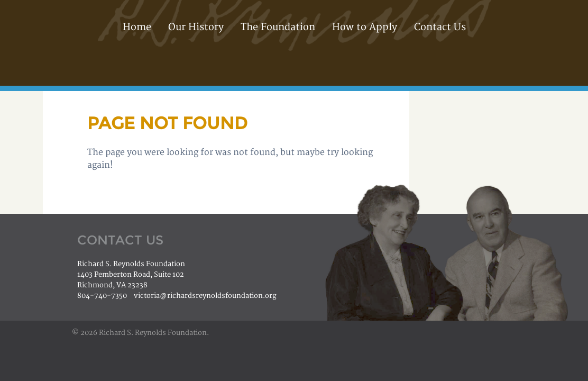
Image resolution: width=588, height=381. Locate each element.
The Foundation (278, 27)
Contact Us (440, 27)
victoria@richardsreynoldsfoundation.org (205, 296)
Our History (196, 27)
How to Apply (365, 27)
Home (137, 27)
